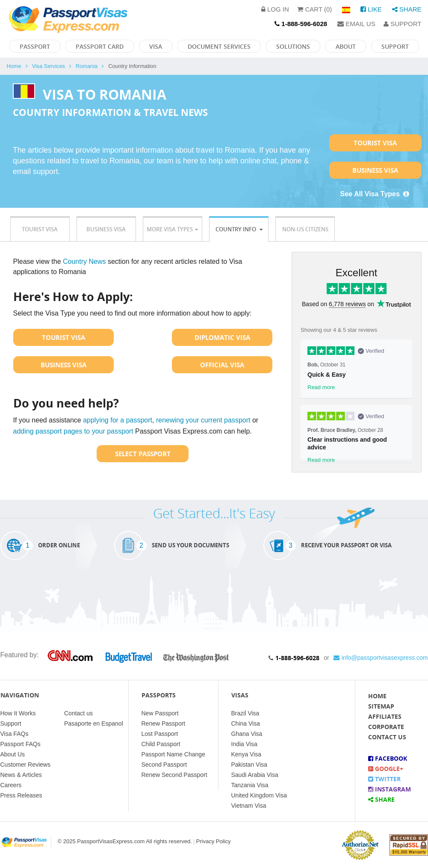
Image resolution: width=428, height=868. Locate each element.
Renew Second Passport (174, 775)
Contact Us (387, 737)
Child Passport (161, 744)
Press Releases (21, 795)
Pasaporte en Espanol (94, 723)
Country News (84, 261)
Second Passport (164, 765)
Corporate (386, 727)
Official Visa (222, 365)
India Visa (244, 744)
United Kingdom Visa (259, 795)
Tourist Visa (375, 143)
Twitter (384, 779)
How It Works (18, 713)
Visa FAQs (15, 734)
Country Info (239, 229)
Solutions (293, 46)
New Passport (160, 713)
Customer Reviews (25, 765)
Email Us (356, 24)
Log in (275, 9)
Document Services (219, 46)
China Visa (246, 723)
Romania (87, 66)
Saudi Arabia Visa (255, 775)
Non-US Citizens (305, 229)
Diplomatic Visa (222, 337)
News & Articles (21, 775)
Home (14, 66)
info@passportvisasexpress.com (381, 658)
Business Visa (375, 170)
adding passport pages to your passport (73, 431)
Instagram (390, 789)
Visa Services (49, 66)
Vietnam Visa (249, 806)
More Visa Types (172, 229)
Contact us (78, 713)
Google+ (386, 769)
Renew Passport (164, 723)
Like (371, 9)
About (346, 46)
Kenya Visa (246, 754)
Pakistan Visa (249, 765)
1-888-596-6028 (297, 658)
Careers (11, 785)
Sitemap (381, 706)
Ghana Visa (247, 734)
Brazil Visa (245, 713)
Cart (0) (314, 9)
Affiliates (385, 716)
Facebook (388, 758)
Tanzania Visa (250, 785)
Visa (156, 46)
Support (402, 24)
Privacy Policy (214, 841)
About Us (13, 754)
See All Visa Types (375, 194)
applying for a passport (118, 420)
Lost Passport (160, 734)
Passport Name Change (173, 754)
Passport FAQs (21, 744)
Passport (35, 46)
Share (407, 9)
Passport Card (100, 46)
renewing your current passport (203, 420)
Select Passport (143, 454)
